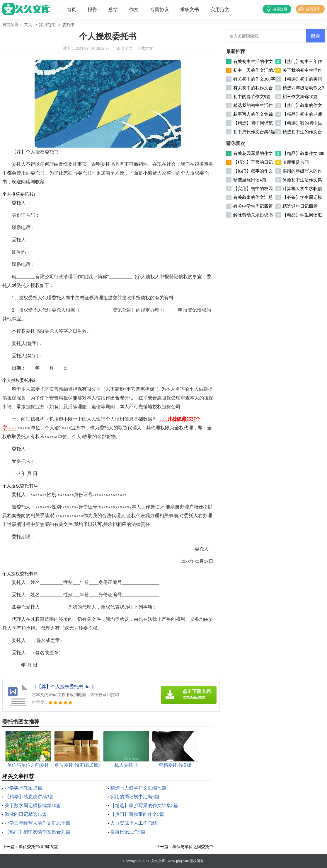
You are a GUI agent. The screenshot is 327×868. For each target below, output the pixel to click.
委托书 (69, 25)
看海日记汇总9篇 (128, 832)
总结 (113, 10)
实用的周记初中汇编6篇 (135, 797)
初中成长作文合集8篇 (254, 132)
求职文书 (190, 10)
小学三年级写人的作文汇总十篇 (38, 823)
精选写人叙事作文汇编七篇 (138, 788)
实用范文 (220, 10)
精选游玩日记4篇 (250, 180)
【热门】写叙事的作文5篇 (137, 814)
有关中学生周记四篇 (253, 206)
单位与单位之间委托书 (193, 847)
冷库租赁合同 (296, 162)
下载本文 (145, 48)
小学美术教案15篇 (23, 788)
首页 (71, 10)
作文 (134, 10)
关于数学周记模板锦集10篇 (33, 805)
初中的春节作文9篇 (252, 97)
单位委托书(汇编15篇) (39, 847)
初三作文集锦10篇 (300, 97)
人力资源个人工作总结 (134, 823)
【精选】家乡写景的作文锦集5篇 (144, 805)
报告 (92, 10)
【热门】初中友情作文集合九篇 (38, 832)
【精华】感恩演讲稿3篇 (29, 797)
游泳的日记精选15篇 (26, 814)
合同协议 (159, 10)
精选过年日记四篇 (300, 206)
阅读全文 (125, 48)
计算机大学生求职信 (302, 189)
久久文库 (158, 861)
